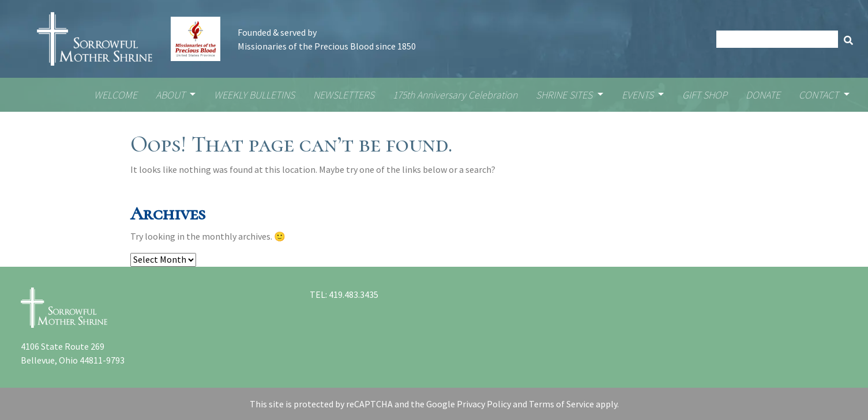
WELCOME (116, 95)
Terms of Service (561, 404)
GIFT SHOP (705, 95)
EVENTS (639, 95)
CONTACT (820, 95)
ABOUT (172, 95)
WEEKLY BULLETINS (254, 95)
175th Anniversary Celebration (455, 95)
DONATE (763, 95)
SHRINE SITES (565, 95)
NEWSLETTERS (344, 95)
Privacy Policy (484, 404)
